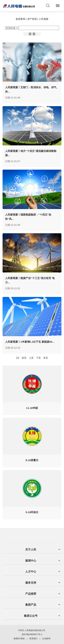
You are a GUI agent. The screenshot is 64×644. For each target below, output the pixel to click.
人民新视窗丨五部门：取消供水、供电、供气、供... (32, 89)
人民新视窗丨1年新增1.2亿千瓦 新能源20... (30, 342)
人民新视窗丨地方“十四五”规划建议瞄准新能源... (31, 153)
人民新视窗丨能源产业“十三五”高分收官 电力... (30, 280)
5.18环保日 (32, 512)
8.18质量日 (32, 460)
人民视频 (44, 19)
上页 (31, 358)
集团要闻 (20, 19)
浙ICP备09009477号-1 (32, 634)
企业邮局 (46, 639)
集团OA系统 (19, 639)
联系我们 (33, 639)
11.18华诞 (32, 408)
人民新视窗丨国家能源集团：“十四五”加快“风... (28, 217)
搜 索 (32, 34)
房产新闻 (32, 19)
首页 (24, 358)
